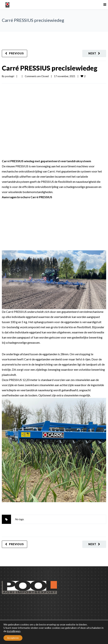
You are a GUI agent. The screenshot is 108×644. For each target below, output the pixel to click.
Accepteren (13, 638)
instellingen (14, 631)
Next (92, 53)
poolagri (10, 76)
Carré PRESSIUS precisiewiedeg (50, 68)
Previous (16, 53)
